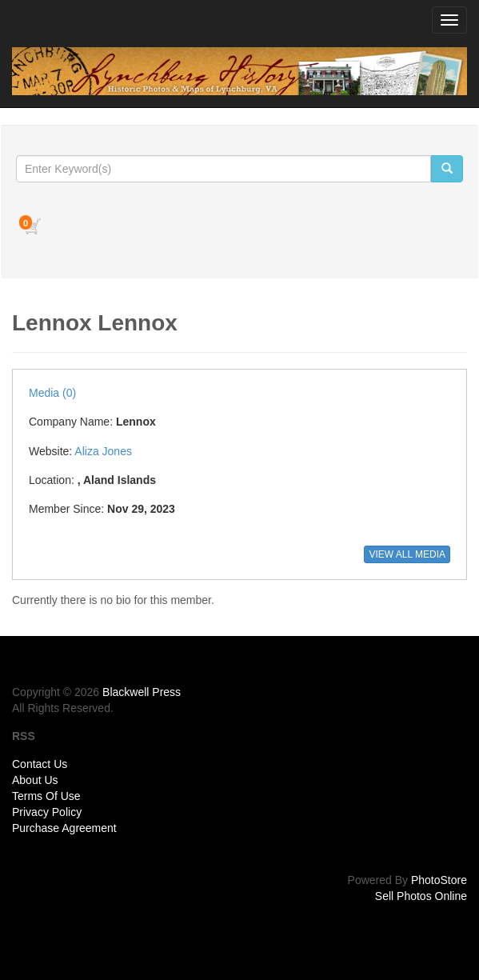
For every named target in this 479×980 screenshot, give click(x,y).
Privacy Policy (47, 812)
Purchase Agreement (64, 828)
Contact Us (40, 764)
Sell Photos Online (421, 896)
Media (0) (52, 393)
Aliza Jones (103, 451)
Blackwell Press (142, 692)
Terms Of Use (46, 796)
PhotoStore (439, 880)
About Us (35, 780)
